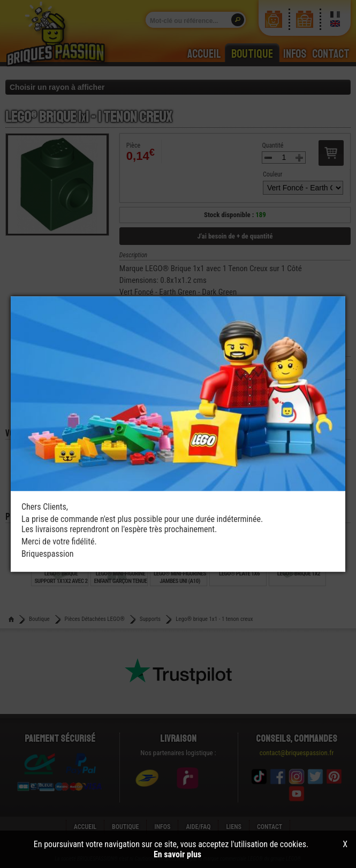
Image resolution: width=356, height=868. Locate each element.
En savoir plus (177, 854)
